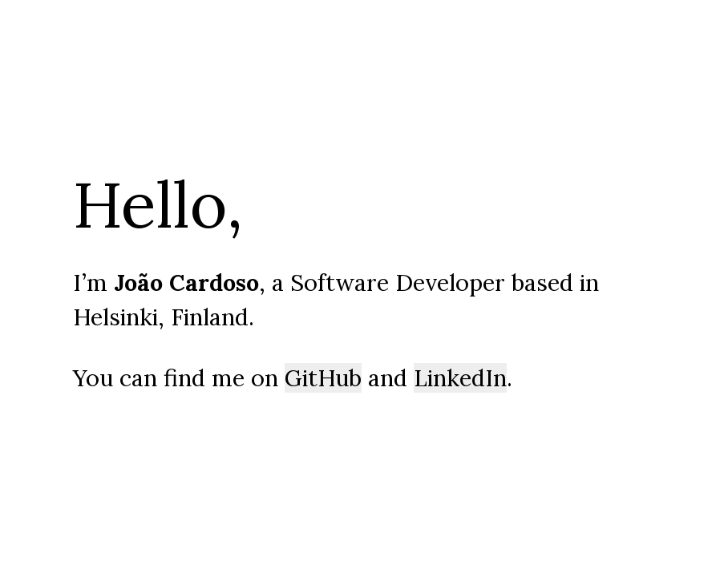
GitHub (323, 378)
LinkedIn (460, 378)
